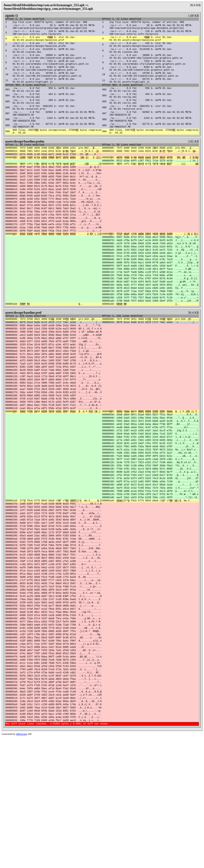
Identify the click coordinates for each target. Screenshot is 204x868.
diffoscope (22, 865)
